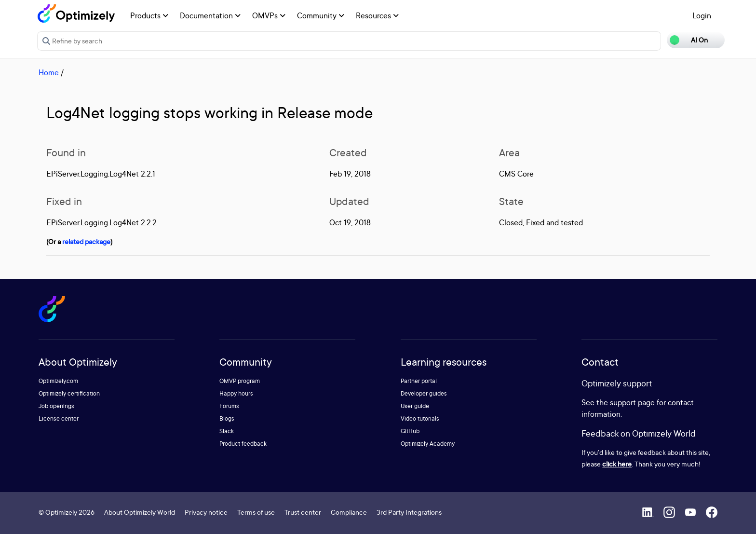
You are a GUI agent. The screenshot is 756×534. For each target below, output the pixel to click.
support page (632, 402)
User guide (415, 406)
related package (86, 241)
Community (321, 15)
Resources (377, 15)
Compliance (349, 512)
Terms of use (256, 512)
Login (702, 15)
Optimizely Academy (428, 444)
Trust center (303, 512)
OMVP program (240, 381)
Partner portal (419, 381)
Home (49, 72)
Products (149, 15)
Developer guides (424, 393)
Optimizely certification (69, 393)
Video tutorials (420, 418)
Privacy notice (206, 512)
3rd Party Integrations (409, 512)
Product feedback (243, 444)
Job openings (56, 406)
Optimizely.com (58, 381)
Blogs (227, 418)
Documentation (210, 15)
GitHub (410, 431)
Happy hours (236, 393)
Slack (227, 431)
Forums (229, 406)
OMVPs (269, 15)
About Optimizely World (140, 512)
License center (59, 418)
